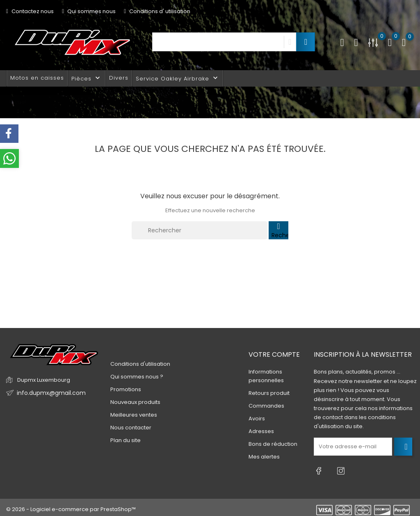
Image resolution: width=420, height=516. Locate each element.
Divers (119, 78)
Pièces (87, 78)
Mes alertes (264, 457)
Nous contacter (131, 428)
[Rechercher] (200, 230)
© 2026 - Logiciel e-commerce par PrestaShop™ (71, 506)
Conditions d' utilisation (157, 11)
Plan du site (126, 440)
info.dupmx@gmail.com (49, 393)
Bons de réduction (273, 444)
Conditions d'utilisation (140, 364)
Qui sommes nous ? (137, 377)
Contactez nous (30, 11)
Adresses (261, 431)
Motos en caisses (37, 78)
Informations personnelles (266, 376)
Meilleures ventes (134, 415)
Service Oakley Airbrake (178, 78)
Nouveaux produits (135, 402)
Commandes (266, 406)
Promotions (126, 389)
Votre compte (274, 354)
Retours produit (269, 393)
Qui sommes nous (89, 11)
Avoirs (257, 419)
